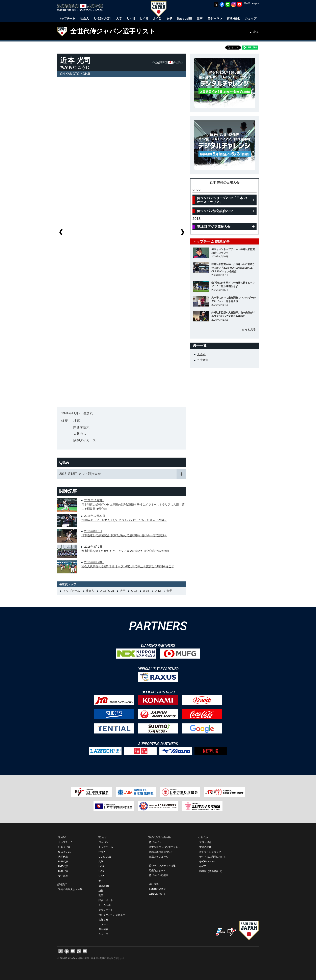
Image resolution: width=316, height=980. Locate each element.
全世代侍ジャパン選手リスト (113, 31)
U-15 (146, 591)
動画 (101, 895)
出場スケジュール (159, 857)
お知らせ (103, 920)
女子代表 (63, 876)
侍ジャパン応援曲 (159, 875)
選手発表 (103, 929)
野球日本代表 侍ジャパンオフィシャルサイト (81, 7)
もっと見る (249, 329)
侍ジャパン (155, 842)
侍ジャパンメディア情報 (162, 866)
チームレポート (107, 905)
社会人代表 (64, 847)
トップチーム (72, 591)
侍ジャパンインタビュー (112, 915)
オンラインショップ (210, 852)
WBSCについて (157, 894)
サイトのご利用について (213, 857)
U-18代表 (63, 862)
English (255, 4)
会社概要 (154, 884)
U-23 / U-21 (107, 591)
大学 (123, 591)
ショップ (103, 934)
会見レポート (106, 910)
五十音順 (203, 360)
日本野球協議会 (157, 889)
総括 (101, 891)
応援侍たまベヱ (157, 870)
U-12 (158, 591)
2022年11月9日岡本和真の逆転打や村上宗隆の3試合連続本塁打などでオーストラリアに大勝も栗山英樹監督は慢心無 (133, 505)
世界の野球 (205, 847)
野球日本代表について (161, 852)
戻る (256, 32)
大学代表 (63, 857)
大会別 (201, 354)
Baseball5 (104, 886)
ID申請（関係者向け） (211, 871)
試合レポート (106, 900)
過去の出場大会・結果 (70, 889)
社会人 (90, 591)
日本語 (247, 3)
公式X (203, 866)
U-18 (134, 591)
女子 (169, 591)
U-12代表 (63, 871)
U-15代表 (63, 866)
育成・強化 (205, 842)
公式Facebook (207, 862)
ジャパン (103, 842)
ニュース (103, 924)
